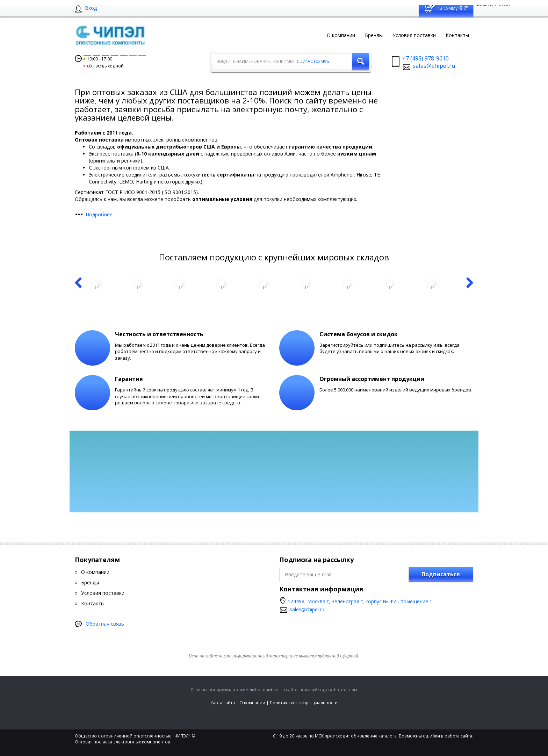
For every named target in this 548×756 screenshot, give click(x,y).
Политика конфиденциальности (304, 703)
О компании (252, 703)
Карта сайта (223, 703)
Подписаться (441, 574)
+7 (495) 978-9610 (426, 58)
